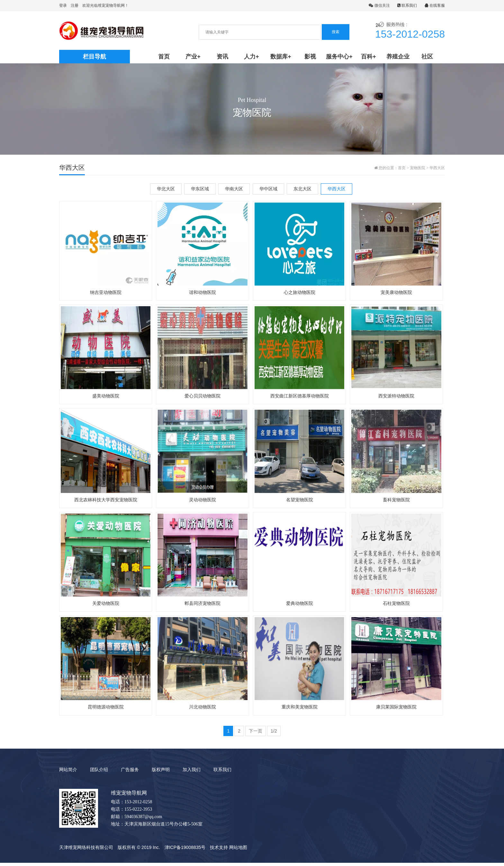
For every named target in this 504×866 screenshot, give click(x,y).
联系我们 (407, 5)
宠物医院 (418, 168)
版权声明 (161, 773)
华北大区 (166, 189)
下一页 (256, 734)
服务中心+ (339, 57)
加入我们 (192, 773)
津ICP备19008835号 (185, 851)
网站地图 (238, 851)
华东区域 (200, 189)
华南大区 (234, 189)
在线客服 (435, 5)
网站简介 (68, 773)
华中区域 (268, 189)
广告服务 (130, 773)
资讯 (222, 57)
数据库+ (281, 57)
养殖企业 (398, 57)
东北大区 (302, 189)
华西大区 (437, 168)
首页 (164, 57)
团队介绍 (99, 773)
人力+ (252, 57)
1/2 (274, 734)
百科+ (369, 57)
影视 (310, 57)
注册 (75, 5)
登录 (63, 5)
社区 (427, 57)
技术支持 (219, 851)
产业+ (193, 57)
